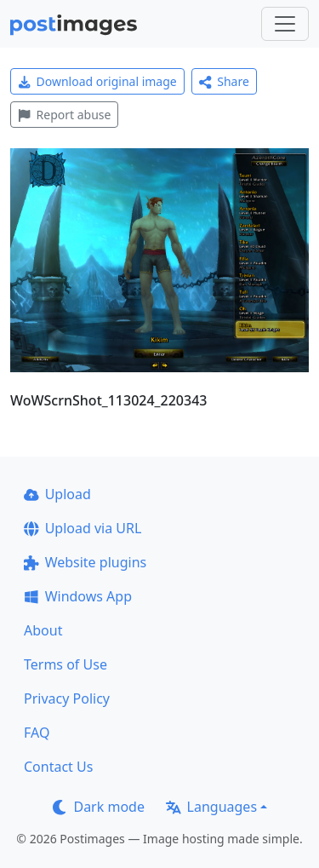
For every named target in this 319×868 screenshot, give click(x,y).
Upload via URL (83, 528)
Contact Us (58, 767)
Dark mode (99, 807)
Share (224, 81)
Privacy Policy (67, 698)
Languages (211, 807)
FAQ (37, 733)
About (43, 630)
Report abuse (64, 115)
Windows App (78, 596)
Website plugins (85, 562)
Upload (57, 494)
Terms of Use (66, 664)
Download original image (97, 81)
